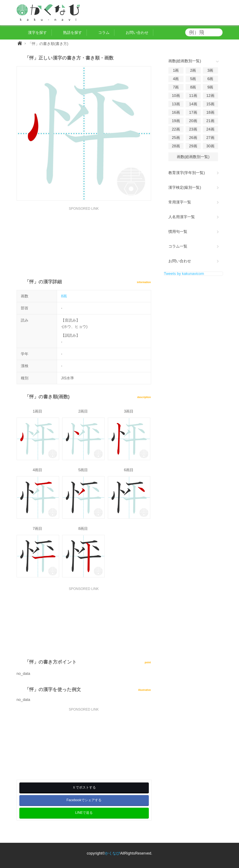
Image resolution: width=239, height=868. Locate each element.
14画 (193, 104)
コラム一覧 (178, 246)
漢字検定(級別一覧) (185, 187)
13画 (176, 104)
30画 (210, 146)
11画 (193, 96)
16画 (176, 112)
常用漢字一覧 (180, 202)
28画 (176, 146)
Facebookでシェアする (84, 800)
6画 (210, 79)
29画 (193, 146)
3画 (210, 70)
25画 (176, 138)
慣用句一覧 (178, 232)
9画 (210, 87)
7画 (176, 87)
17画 (193, 112)
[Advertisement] (84, 240)
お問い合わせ (180, 261)
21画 (210, 121)
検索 (218, 32)
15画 (210, 104)
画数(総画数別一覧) (193, 157)
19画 (176, 121)
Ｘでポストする (84, 787)
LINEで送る (84, 813)
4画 (176, 79)
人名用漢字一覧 (182, 217)
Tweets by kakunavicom (184, 274)
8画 (64, 296)
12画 (210, 96)
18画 (210, 112)
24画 (210, 129)
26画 (193, 138)
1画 (176, 70)
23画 (193, 129)
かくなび (112, 853)
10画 (176, 96)
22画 (176, 129)
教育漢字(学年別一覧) (187, 173)
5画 (193, 79)
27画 (210, 138)
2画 (193, 70)
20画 (193, 121)
